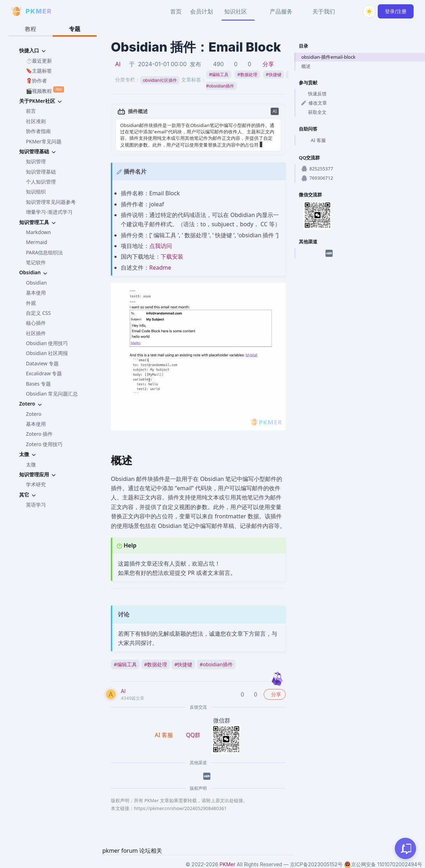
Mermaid (37, 242)
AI (118, 64)
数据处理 (247, 75)
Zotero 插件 (39, 434)
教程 (31, 29)
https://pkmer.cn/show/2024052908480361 (180, 808)
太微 (31, 464)
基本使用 (36, 293)
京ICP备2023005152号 (316, 864)
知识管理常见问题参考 (51, 202)
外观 (31, 303)
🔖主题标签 (39, 71)
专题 (75, 29)
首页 (176, 11)
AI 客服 (314, 141)
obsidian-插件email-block (328, 57)
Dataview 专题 (42, 363)
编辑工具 (219, 75)
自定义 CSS (38, 313)
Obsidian (36, 283)
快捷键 (274, 75)
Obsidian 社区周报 (47, 353)
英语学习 (36, 505)
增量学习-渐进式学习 (49, 212)
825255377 (317, 169)
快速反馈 (314, 94)
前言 (31, 111)
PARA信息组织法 (44, 252)
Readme (160, 268)
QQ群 (193, 735)
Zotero (34, 414)
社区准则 (36, 121)
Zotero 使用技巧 (44, 444)
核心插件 (36, 323)
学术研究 (36, 484)
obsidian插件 (216, 664)
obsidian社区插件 (160, 80)
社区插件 (36, 333)
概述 (306, 66)
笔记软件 (36, 262)
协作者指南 (38, 131)
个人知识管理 (41, 182)
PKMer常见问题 (44, 141)
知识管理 (36, 161)
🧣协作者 (36, 81)
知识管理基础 (41, 172)
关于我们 (324, 11)
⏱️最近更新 (39, 61)
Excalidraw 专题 (44, 373)
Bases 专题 (38, 384)
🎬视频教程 (45, 90)
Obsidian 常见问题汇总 (52, 394)
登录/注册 (396, 11)
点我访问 (161, 246)
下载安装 (172, 256)
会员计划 (201, 11)
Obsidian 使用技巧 (47, 343)
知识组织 (36, 192)
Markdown (38, 232)
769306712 (317, 178)
